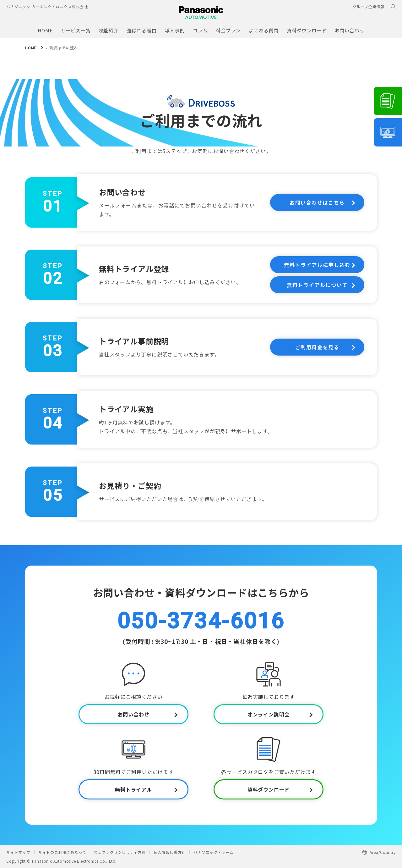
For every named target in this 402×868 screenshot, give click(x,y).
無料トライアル (133, 789)
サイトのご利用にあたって (62, 852)
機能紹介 (109, 30)
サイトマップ (18, 852)
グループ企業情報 (369, 6)
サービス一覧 (76, 30)
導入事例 (175, 30)
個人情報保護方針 (170, 852)
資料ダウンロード (307, 30)
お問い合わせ (350, 30)
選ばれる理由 (142, 30)
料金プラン (228, 30)
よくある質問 (264, 30)
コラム (200, 30)
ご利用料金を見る (317, 347)
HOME (45, 30)
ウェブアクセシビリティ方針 (120, 852)
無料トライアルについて (317, 285)
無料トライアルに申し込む (317, 265)
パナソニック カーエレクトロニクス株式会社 (47, 6)
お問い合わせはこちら (317, 202)
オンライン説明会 (269, 714)
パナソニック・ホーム (214, 852)
